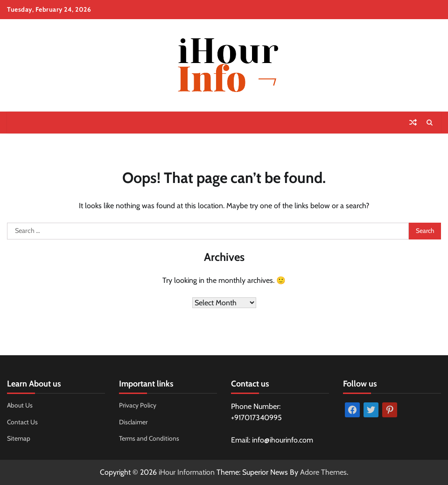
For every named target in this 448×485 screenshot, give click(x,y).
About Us (20, 405)
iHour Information (187, 472)
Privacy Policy (138, 405)
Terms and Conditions (149, 438)
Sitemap (19, 438)
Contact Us (22, 422)
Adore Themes (323, 472)
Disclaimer (133, 422)
